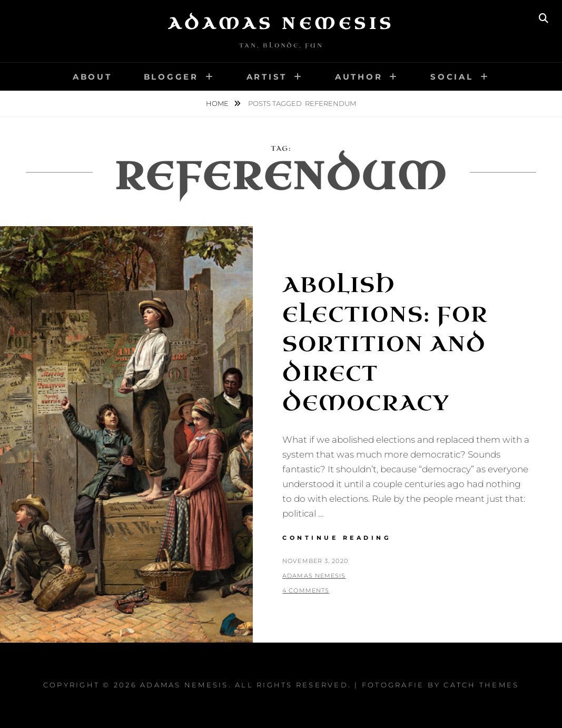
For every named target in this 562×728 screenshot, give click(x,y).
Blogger (171, 77)
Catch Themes (481, 685)
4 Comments (306, 590)
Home (218, 103)
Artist (267, 77)
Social (452, 77)
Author (359, 77)
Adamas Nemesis (281, 24)
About (92, 77)
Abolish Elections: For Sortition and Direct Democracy (385, 344)
